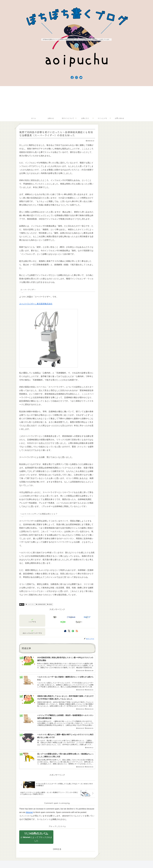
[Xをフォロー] (69, 631)
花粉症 (50, 604)
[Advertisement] (76, 101)
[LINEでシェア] (63, 622)
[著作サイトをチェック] (65, 631)
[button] (79, 622)
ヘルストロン (30, 604)
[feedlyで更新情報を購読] (73, 631)
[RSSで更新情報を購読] (77, 631)
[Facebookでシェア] (71, 617)
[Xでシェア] (55, 617)
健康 (22, 604)
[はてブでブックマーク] (87, 617)
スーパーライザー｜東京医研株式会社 (36, 304)
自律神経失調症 (41, 604)
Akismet (29, 814)
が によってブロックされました (36, 838)
